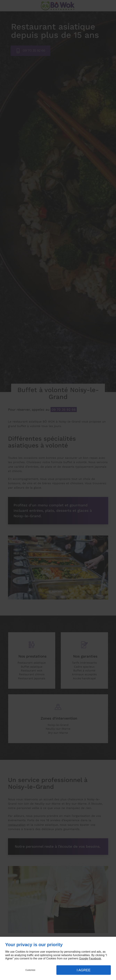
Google (84, 958)
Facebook (95, 958)
